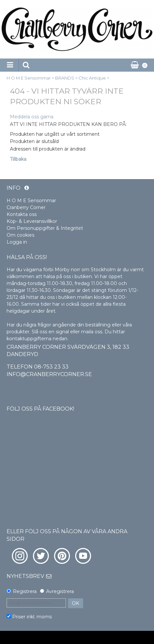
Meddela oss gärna (32, 117)
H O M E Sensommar (29, 78)
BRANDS (65, 78)
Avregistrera (60, 591)
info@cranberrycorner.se (49, 374)
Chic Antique (92, 78)
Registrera (25, 591)
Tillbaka (18, 159)
